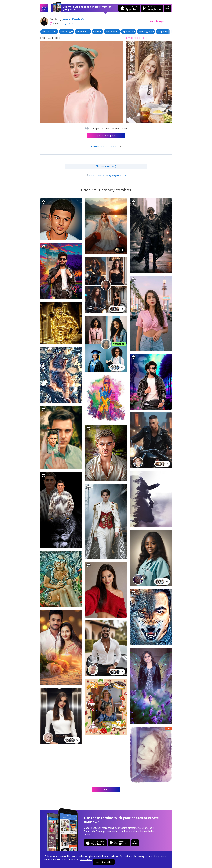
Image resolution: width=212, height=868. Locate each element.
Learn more (86, 859)
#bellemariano (49, 32)
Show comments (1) (106, 166)
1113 (68, 23)
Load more (106, 790)
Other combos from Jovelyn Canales (106, 175)
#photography (146, 32)
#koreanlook (83, 32)
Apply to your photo (106, 135)
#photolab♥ (129, 32)
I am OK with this (104, 862)
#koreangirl (66, 32)
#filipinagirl (163, 32)
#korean (97, 32)
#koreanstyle (112, 32)
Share (155, 21)
